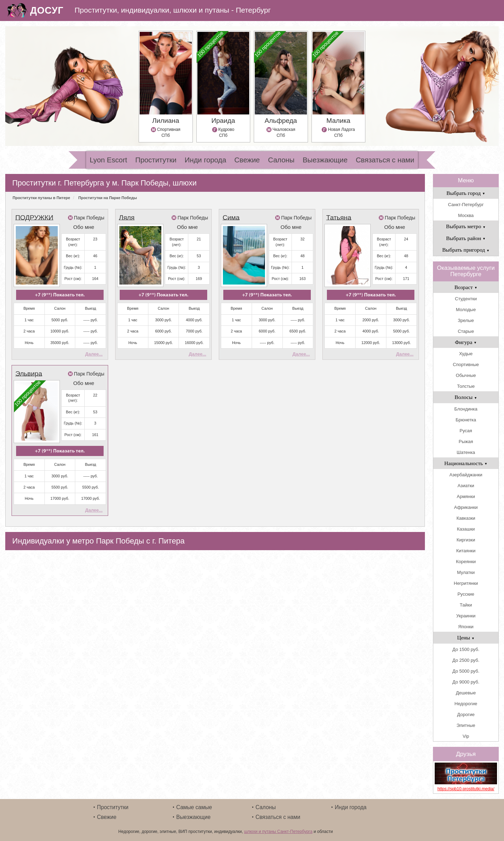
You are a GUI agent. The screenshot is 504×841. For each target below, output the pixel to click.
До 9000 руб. (466, 682)
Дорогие (466, 714)
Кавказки (466, 518)
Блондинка (466, 409)
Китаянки (466, 551)
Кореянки (466, 562)
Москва (466, 215)
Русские (466, 594)
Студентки (466, 299)
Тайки (466, 605)
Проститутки (156, 160)
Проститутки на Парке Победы (108, 198)
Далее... (94, 354)
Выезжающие (325, 160)
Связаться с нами (385, 160)
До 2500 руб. (466, 660)
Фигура (466, 342)
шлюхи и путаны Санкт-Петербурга (278, 832)
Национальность (466, 463)
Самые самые (194, 807)
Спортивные (466, 365)
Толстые (466, 386)
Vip (466, 736)
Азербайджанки (466, 475)
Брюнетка (466, 420)
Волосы (466, 397)
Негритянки (466, 583)
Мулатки (466, 572)
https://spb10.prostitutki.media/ (466, 789)
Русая (466, 431)
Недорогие (466, 704)
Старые (466, 331)
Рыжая (466, 441)
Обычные (466, 375)
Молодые (466, 310)
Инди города (206, 160)
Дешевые (466, 693)
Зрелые (466, 320)
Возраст (466, 287)
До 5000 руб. (466, 671)
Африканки (466, 507)
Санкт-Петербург (466, 205)
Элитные (466, 725)
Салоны (281, 160)
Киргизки (466, 540)
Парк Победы (89, 218)
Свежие (247, 160)
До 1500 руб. (466, 649)
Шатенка (466, 452)
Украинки (466, 616)
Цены (466, 637)
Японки (466, 627)
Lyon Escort (108, 160)
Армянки (466, 496)
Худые (466, 354)
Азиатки (466, 486)
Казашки (466, 529)
